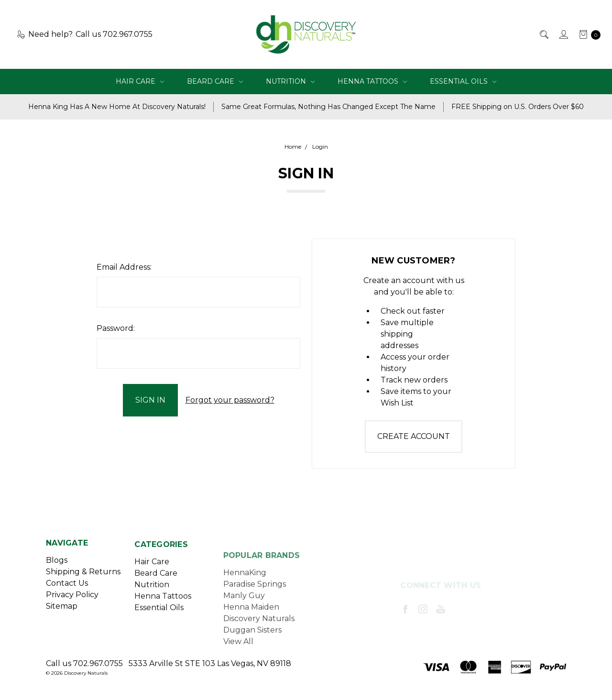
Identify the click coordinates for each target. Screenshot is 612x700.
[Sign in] (563, 34)
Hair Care (140, 81)
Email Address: (124, 267)
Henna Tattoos (372, 81)
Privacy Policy (72, 602)
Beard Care (215, 81)
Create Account (414, 436)
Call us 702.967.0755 (84, 663)
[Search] (543, 34)
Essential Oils (463, 81)
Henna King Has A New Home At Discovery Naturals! (117, 107)
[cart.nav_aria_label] (587, 34)
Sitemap (62, 613)
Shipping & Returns (83, 579)
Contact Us (67, 590)
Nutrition (290, 81)
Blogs (57, 567)
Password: (116, 328)
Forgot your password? (230, 400)
